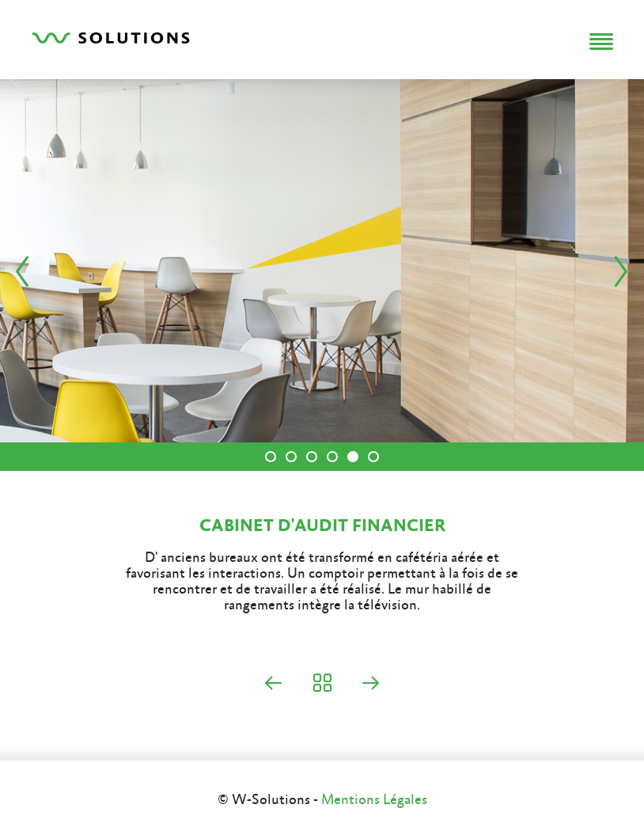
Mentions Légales (374, 800)
